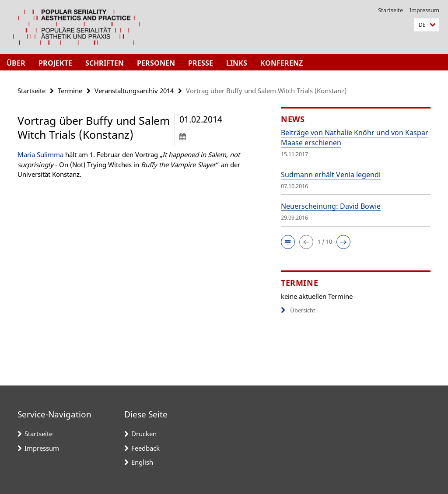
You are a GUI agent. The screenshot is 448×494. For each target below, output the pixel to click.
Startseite (390, 10)
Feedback (145, 448)
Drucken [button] (144, 434)
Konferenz (282, 63)
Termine (70, 91)
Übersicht (298, 310)
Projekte (55, 63)
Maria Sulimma (40, 154)
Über (16, 63)
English (142, 462)
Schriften (105, 63)
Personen (156, 63)
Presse (201, 63)
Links (237, 63)
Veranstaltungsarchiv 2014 (134, 91)
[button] (427, 25)
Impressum (424, 10)
